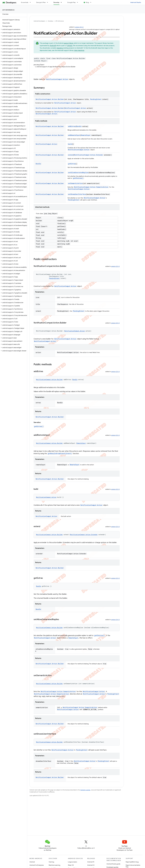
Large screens (72, 862)
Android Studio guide (113, 864)
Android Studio (136, 2)
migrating (60, 48)
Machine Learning (54, 865)
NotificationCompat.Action (57, 79)
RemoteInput (86, 135)
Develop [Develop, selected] (56, 2)
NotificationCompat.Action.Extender (89, 155)
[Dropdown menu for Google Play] (78, 2)
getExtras (72, 164)
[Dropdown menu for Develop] (62, 2)
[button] (13, 29)
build (70, 144)
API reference (9, 10)
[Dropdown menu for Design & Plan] (48, 2)
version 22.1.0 (79, 27)
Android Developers (39, 21)
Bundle (79, 126)
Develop (50, 21)
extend (71, 155)
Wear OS (71, 865)
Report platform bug (132, 862)
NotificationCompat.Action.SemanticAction (91, 187)
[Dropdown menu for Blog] (92, 2)
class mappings (79, 50)
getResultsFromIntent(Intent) (60, 454)
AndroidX (53, 46)
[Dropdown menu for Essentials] (31, 2)
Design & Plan (41, 2)
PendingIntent (96, 99)
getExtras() (39, 426)
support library (69, 43)
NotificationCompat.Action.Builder (50, 99)
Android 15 (91, 862)
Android (32, 862)
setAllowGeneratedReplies (78, 173)
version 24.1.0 (115, 620)
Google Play (71, 2)
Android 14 (91, 865)
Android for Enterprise (37, 865)
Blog (87, 2)
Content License (85, 790)
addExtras (72, 126)
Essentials (25, 2)
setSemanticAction (75, 183)
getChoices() (78, 178)
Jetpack (70, 46)
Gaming (51, 862)
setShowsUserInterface (77, 194)
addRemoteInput (74, 135)
